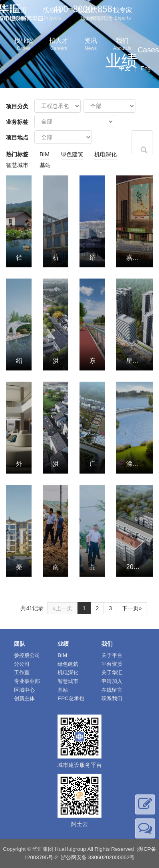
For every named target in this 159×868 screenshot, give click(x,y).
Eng (146, 68)
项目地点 (17, 137)
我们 (122, 45)
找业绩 (24, 45)
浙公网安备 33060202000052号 (98, 857)
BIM (45, 154)
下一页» (132, 608)
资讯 (91, 45)
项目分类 (17, 106)
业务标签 (17, 122)
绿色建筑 (72, 154)
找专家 (123, 15)
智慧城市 (17, 165)
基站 (45, 165)
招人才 (59, 45)
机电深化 (105, 154)
